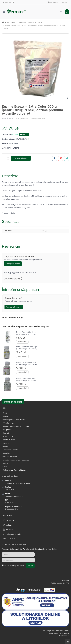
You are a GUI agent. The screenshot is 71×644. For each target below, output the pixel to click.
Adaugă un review (13, 264)
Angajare (7, 453)
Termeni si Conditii (11, 450)
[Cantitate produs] (4, 158)
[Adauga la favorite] (61, 158)
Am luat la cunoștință (14, 566)
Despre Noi (8, 430)
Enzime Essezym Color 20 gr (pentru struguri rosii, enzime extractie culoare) (26, 365)
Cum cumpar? (9, 436)
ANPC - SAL (8, 467)
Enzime (39, 22)
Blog (5, 413)
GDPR (6, 447)
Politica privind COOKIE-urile (14, 420)
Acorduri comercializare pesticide (16, 460)
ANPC (6, 463)
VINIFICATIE (11, 22)
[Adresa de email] (18, 560)
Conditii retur (9, 423)
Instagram (8, 525)
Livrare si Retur (9, 440)
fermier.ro (59, 631)
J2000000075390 (12, 509)
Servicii (6, 433)
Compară (8, 2)
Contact (6, 416)
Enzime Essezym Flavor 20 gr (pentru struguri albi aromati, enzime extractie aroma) (27, 349)
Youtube (7, 530)
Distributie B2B (9, 538)
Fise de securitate (10, 457)
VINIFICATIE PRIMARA (26, 22)
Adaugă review (22, 119)
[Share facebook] (55, 158)
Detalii (24, 135)
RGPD (22, 566)
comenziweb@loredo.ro (14, 496)
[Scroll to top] (68, 642)
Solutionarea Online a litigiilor (15, 470)
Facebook (8, 520)
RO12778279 (9, 503)
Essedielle (13, 144)
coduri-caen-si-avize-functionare (16, 426)
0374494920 (10, 490)
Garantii (6, 443)
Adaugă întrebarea (14, 307)
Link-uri (66, 2)
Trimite (30, 566)
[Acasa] (3, 22)
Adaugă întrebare (38, 119)
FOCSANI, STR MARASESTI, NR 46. (18, 483)
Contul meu (53, 2)
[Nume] (18, 555)
